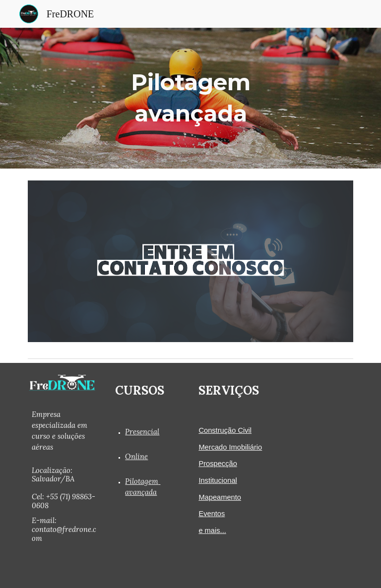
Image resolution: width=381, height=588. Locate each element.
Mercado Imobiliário (230, 447)
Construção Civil (225, 430)
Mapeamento (220, 497)
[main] (190, 98)
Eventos (212, 514)
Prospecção (218, 464)
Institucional (218, 480)
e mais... (212, 530)
